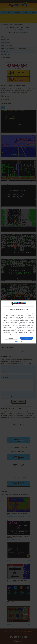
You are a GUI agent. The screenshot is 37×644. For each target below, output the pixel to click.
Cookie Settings (7, 334)
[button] (18, 342)
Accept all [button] (27, 338)
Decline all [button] (10, 338)
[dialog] (18, 322)
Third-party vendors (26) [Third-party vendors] (24, 322)
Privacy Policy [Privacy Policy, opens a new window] (15, 334)
